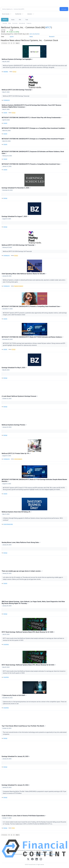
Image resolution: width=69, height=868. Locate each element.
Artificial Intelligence (18, 459)
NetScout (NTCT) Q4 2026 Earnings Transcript (17, 90)
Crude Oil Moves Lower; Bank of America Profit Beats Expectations (24, 816)
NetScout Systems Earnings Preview (14, 425)
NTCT (48, 27)
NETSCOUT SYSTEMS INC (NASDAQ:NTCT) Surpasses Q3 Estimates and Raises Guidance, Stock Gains (33, 152)
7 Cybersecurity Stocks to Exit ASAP (14, 695)
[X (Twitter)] (28, 859)
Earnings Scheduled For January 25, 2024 (16, 785)
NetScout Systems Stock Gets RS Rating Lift (17, 512)
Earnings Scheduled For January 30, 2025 (16, 756)
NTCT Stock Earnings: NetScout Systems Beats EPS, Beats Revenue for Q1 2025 (28, 632)
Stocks (13, 20)
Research (52, 37)
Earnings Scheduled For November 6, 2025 (16, 188)
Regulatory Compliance (19, 286)
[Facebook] (32, 859)
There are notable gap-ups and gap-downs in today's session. (22, 571)
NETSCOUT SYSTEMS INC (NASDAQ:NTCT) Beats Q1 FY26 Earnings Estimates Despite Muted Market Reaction (34, 480)
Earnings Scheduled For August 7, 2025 (15, 216)
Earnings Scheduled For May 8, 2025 (14, 368)
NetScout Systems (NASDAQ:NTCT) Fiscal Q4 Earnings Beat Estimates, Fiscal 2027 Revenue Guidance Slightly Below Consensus (31, 106)
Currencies (15, 23)
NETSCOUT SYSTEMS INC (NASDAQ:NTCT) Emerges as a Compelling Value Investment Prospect (34, 139)
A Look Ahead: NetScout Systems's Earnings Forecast (20, 396)
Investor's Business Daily (8, 524)
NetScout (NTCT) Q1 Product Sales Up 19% (16, 453)
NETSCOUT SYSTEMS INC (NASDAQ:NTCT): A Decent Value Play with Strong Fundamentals (32, 118)
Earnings (14, 72)
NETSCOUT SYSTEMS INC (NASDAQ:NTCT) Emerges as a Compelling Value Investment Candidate (34, 128)
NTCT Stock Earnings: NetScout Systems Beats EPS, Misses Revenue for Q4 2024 (29, 665)
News (10, 23)
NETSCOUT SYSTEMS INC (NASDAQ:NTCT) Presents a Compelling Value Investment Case (31, 164)
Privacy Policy (40, 854)
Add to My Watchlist (34, 34)
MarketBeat (6, 72)
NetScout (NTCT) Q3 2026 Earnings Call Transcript (19, 245)
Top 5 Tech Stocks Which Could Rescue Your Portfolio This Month (24, 726)
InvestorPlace (6, 645)
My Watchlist (18, 14)
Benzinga (5, 198)
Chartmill (5, 113)
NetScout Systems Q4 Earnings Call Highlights (17, 59)
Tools (27, 20)
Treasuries (29, 23)
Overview (5, 23)
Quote (12, 37)
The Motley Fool (7, 100)
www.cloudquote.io (47, 850)
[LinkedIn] (37, 859)
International (22, 23)
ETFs (20, 20)
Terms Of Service (51, 854)
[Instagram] (41, 859)
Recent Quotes (6, 14)
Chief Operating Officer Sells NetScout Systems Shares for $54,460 (24, 274)
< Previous (4, 43)
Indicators (30, 14)
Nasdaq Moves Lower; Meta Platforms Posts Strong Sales (21, 542)
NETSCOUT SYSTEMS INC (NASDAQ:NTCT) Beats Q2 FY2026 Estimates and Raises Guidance (32, 337)
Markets (5, 20)
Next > (18, 43)
